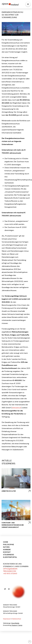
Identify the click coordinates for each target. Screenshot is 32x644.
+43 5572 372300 (10, 574)
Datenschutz (17, 619)
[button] (28, 4)
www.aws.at (17, 408)
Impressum (7, 619)
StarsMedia (15, 623)
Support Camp (17, 625)
